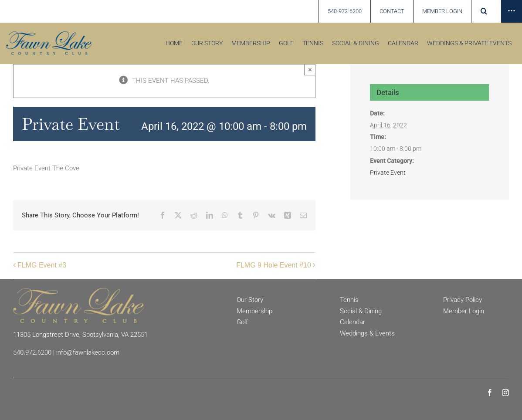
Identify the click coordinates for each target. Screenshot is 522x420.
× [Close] (310, 69)
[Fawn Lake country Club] (49, 34)
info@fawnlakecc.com (88, 352)
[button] (485, 11)
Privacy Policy (463, 300)
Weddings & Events (367, 333)
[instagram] (505, 393)
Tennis (349, 300)
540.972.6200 (32, 352)
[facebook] (490, 393)
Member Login (464, 311)
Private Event (388, 173)
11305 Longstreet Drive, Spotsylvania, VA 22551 (80, 335)
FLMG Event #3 (42, 265)
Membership (254, 311)
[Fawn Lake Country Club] (78, 291)
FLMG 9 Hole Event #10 (274, 265)
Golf (242, 322)
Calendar (353, 322)
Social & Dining (361, 311)
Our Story (250, 300)
